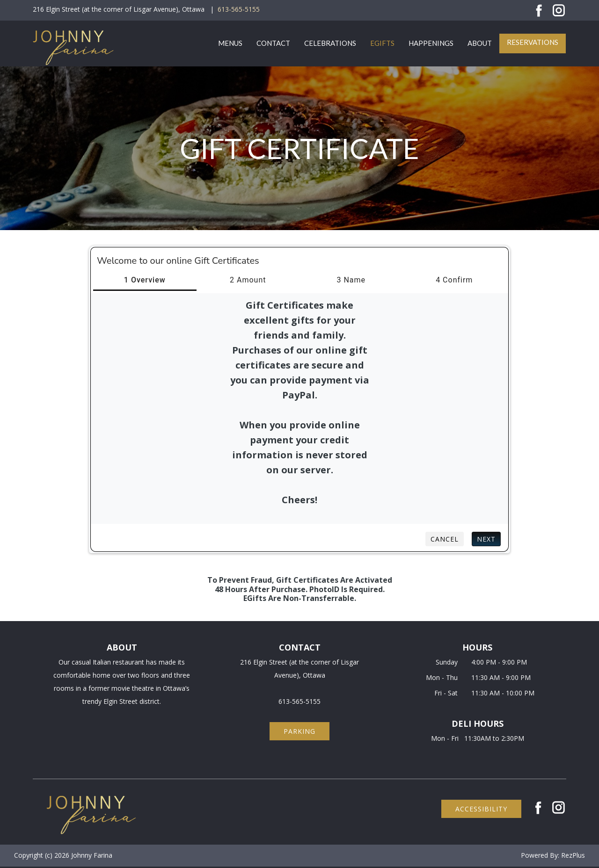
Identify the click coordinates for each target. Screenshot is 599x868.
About (480, 43)
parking (299, 731)
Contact (273, 43)
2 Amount (248, 280)
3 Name (351, 280)
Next (486, 539)
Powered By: (541, 855)
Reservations (533, 42)
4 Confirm (454, 280)
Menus (230, 43)
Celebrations (330, 43)
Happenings (431, 43)
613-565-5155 (239, 9)
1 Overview (145, 280)
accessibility (481, 809)
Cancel (445, 539)
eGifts (382, 43)
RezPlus (573, 855)
